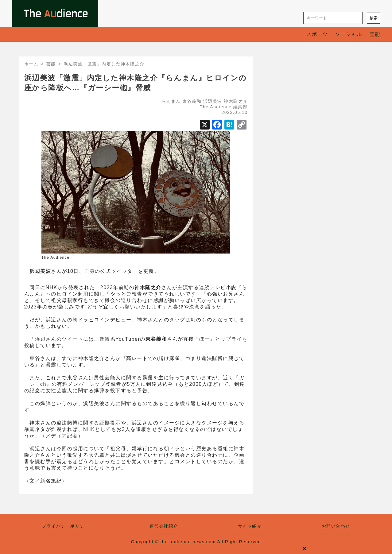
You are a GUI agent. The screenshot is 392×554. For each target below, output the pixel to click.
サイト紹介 (250, 526)
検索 (374, 18)
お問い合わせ (336, 526)
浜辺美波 (213, 101)
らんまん (171, 101)
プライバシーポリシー (66, 526)
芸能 (375, 34)
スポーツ (317, 34)
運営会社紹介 (164, 526)
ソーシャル (349, 34)
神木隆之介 (236, 101)
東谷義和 (192, 101)
